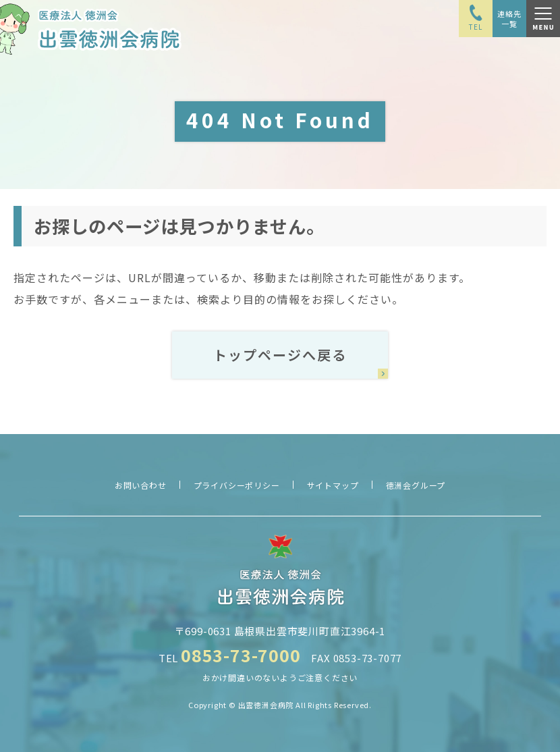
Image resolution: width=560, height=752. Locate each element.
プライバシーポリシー (237, 485)
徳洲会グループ (416, 485)
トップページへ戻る (280, 355)
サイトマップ (333, 485)
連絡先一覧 (509, 18)
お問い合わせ (141, 485)
